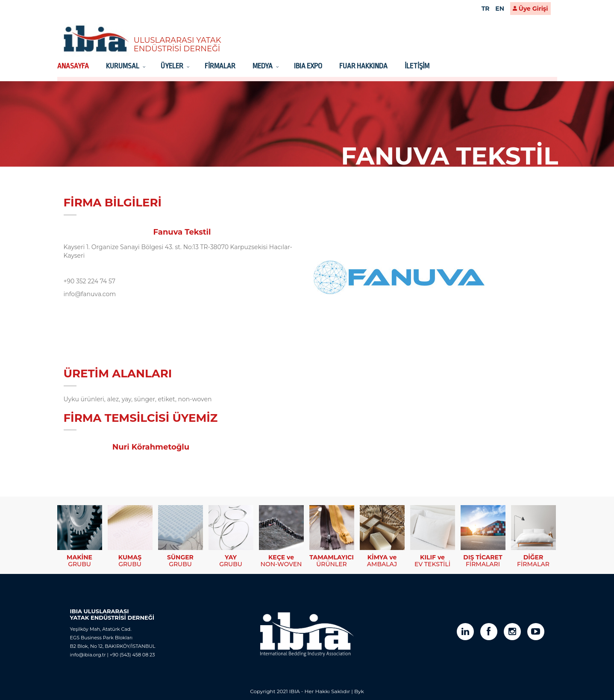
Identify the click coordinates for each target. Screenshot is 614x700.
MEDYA (263, 66)
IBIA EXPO (308, 66)
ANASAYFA (73, 66)
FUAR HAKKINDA (363, 66)
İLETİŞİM (417, 66)
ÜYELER (173, 66)
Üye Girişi (530, 9)
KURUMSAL (123, 66)
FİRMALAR (220, 66)
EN (500, 9)
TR (486, 9)
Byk (359, 691)
